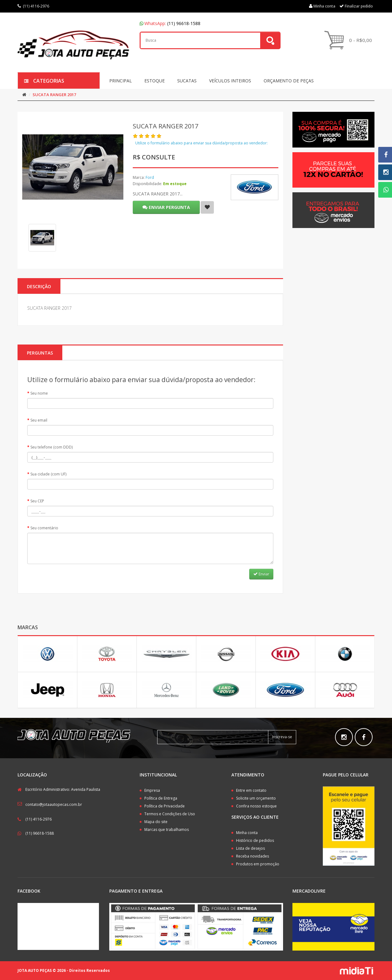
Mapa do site (156, 822)
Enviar (261, 574)
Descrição (39, 286)
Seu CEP (37, 501)
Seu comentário (44, 528)
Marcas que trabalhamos (167, 830)
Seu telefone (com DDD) (52, 447)
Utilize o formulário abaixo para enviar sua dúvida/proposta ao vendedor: (201, 143)
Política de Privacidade (165, 806)
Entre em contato (251, 790)
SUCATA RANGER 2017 (54, 95)
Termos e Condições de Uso (170, 814)
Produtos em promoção (258, 864)
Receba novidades (253, 856)
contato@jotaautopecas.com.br (54, 804)
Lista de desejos (250, 848)
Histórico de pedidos (255, 840)
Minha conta (247, 833)
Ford (150, 177)
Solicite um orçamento (256, 798)
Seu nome (39, 393)
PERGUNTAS (40, 353)
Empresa (152, 790)
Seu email (39, 420)
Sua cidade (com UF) (48, 474)
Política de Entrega (161, 798)
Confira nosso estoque (256, 806)
